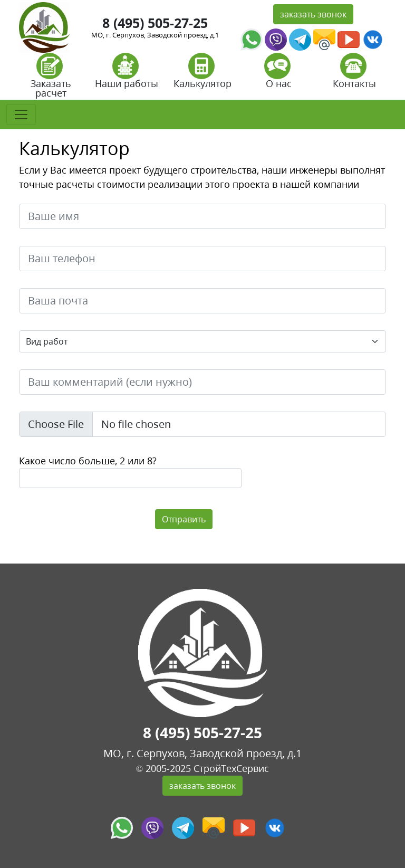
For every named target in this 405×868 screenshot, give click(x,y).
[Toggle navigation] (21, 115)
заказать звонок (313, 14)
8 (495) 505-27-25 (155, 23)
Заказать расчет (51, 79)
